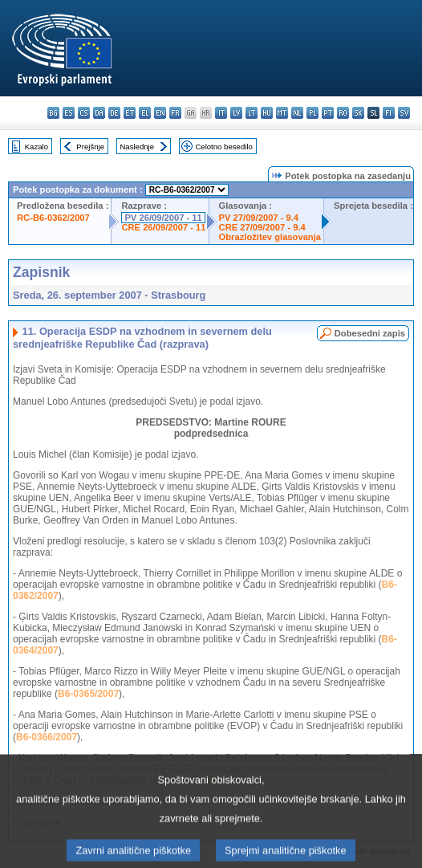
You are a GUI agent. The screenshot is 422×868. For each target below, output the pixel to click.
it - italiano (221, 113)
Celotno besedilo (223, 147)
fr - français (175, 113)
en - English (160, 113)
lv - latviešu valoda (236, 113)
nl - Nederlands (297, 113)
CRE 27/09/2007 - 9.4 (262, 227)
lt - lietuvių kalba (252, 113)
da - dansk (99, 113)
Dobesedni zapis (370, 333)
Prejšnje (90, 147)
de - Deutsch (114, 113)
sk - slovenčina (358, 113)
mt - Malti (282, 113)
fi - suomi (389, 113)
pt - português (328, 113)
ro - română (343, 113)
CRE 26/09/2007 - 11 (163, 227)
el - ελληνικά (145, 113)
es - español (69, 113)
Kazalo (37, 147)
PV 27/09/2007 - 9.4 (259, 218)
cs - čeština (84, 113)
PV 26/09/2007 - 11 (163, 218)
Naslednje (137, 147)
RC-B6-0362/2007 (53, 218)
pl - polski (312, 113)
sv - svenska (404, 113)
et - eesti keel (130, 113)
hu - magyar (267, 113)
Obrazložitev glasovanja (270, 237)
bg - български (53, 113)
